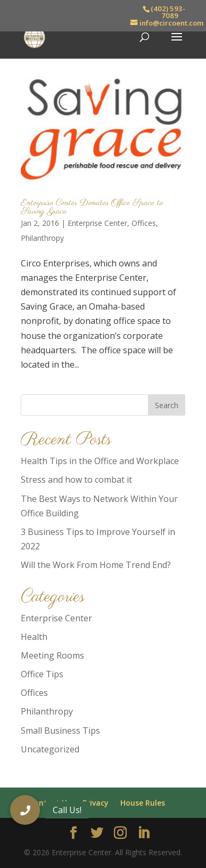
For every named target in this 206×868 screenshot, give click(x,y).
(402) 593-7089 (168, 12)
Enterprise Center (97, 223)
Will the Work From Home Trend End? (96, 565)
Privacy (96, 803)
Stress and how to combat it (76, 480)
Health (34, 637)
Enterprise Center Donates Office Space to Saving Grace (92, 207)
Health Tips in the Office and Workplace (100, 461)
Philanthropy (42, 238)
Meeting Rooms (52, 655)
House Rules (143, 803)
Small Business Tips (60, 731)
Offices (144, 223)
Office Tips (42, 674)
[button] (25, 810)
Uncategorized (50, 749)
